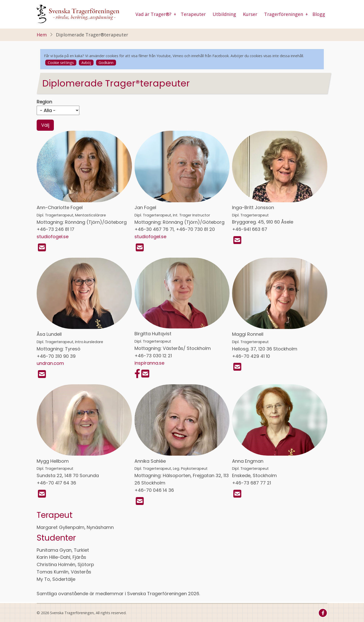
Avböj (86, 63)
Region (44, 102)
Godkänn (106, 63)
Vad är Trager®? (153, 14)
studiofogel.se (53, 237)
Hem (42, 35)
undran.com (50, 363)
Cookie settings (61, 63)
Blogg (319, 14)
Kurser (250, 14)
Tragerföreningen (284, 14)
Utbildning (224, 14)
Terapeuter (193, 14)
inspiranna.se (149, 363)
